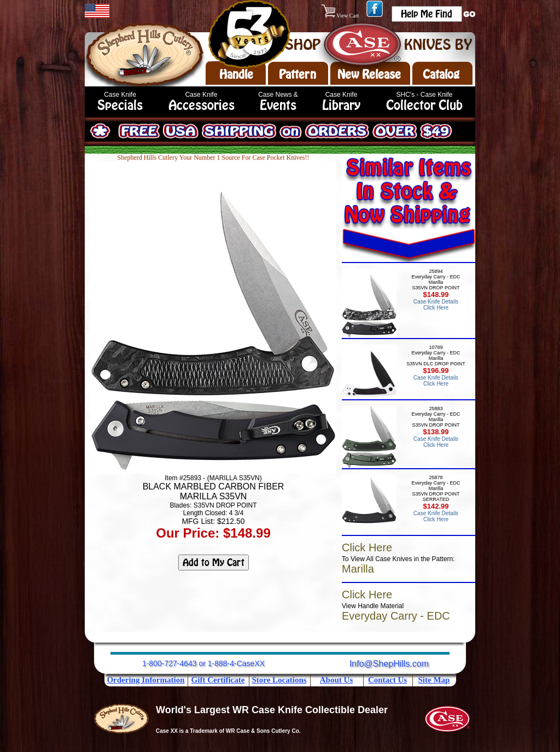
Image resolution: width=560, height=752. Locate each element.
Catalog (441, 74)
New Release (369, 74)
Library (341, 105)
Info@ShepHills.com (389, 664)
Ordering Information (145, 680)
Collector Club (424, 105)
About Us (336, 680)
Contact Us (387, 680)
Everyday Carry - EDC (396, 616)
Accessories (202, 105)
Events (278, 105)
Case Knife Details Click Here (436, 305)
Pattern (297, 74)
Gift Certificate (218, 680)
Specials (120, 105)
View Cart (341, 16)
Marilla (358, 569)
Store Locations (279, 680)
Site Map (434, 680)
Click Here (367, 547)
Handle (236, 74)
